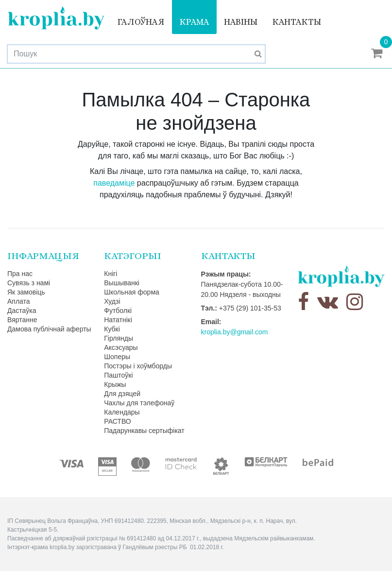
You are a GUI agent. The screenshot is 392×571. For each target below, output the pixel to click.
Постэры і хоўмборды (138, 366)
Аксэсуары (121, 347)
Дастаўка (22, 311)
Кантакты (297, 22)
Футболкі (118, 311)
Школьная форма (132, 292)
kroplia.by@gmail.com (235, 332)
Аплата (19, 301)
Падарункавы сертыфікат (144, 431)
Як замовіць (26, 292)
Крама (194, 22)
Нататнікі (118, 320)
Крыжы (115, 384)
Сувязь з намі (29, 283)
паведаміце (114, 183)
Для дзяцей (122, 394)
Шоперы (117, 357)
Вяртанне (22, 320)
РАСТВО (117, 421)
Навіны (241, 22)
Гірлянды (119, 338)
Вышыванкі (122, 283)
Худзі (112, 301)
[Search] (136, 54)
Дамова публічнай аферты (49, 329)
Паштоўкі (118, 375)
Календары (122, 412)
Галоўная (141, 22)
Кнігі (111, 274)
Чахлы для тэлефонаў (139, 403)
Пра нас (20, 274)
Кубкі (112, 329)
